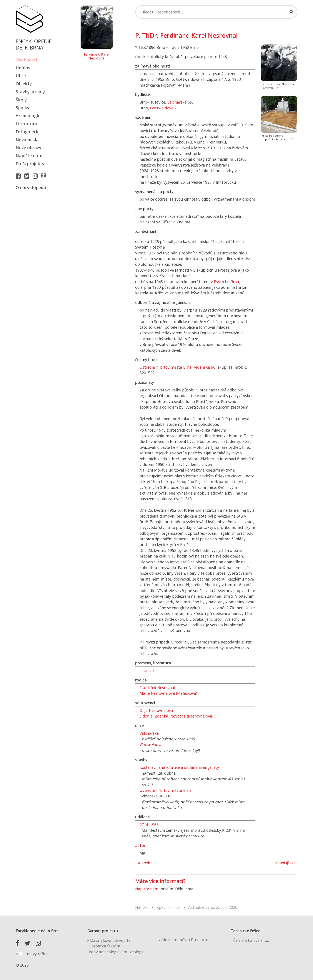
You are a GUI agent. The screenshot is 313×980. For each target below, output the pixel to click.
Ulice (21, 76)
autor (140, 845)
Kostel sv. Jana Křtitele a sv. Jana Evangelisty (179, 767)
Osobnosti (26, 60)
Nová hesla (27, 140)
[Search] (216, 12)
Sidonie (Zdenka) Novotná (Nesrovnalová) (176, 716)
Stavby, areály (30, 92)
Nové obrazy (28, 148)
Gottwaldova (162, 108)
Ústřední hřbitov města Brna (166, 790)
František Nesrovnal (157, 688)
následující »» (285, 863)
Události (25, 68)
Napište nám (29, 156)
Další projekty (30, 164)
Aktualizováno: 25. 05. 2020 (213, 907)
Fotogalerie (28, 132)
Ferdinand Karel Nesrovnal (97, 56)
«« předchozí (147, 863)
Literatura (27, 124)
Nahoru (142, 907)
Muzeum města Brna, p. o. (184, 940)
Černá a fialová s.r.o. (250, 940)
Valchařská (177, 102)
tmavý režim (37, 954)
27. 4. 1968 (149, 825)
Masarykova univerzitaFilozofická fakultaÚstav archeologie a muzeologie (116, 946)
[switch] (19, 954)
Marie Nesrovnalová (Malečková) (168, 693)
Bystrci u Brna (226, 282)
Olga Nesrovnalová (156, 710)
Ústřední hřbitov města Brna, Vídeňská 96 (177, 367)
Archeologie (28, 116)
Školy (21, 100)
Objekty (24, 84)
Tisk (177, 907)
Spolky (22, 108)
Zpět (161, 907)
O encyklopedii (31, 187)
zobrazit (147, 670)
